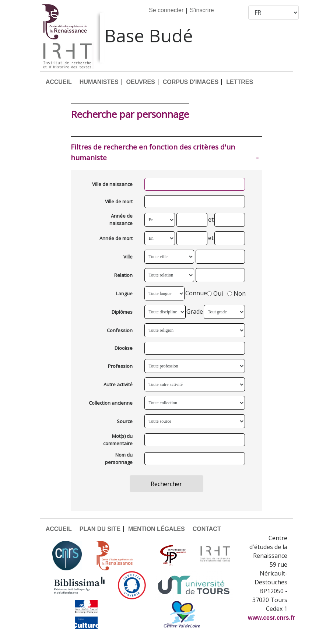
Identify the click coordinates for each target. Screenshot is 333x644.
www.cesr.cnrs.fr (271, 618)
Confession (120, 330)
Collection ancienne (111, 403)
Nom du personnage (119, 458)
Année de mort (116, 238)
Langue (124, 293)
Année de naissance (121, 219)
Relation (123, 275)
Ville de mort (119, 201)
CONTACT (207, 529)
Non (236, 294)
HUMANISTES (99, 82)
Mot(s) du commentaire (118, 440)
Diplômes (122, 312)
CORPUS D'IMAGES (191, 82)
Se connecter (166, 10)
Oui (215, 294)
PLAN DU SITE (100, 529)
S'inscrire (202, 10)
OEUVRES (141, 82)
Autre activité (118, 384)
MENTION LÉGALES (157, 529)
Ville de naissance (112, 184)
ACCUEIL (59, 82)
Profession (120, 366)
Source (125, 421)
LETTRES (240, 82)
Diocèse (124, 348)
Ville (128, 257)
